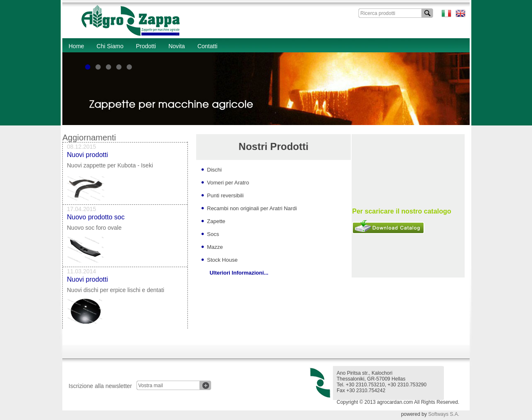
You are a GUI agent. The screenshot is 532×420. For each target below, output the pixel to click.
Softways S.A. (444, 414)
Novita (177, 46)
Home (76, 46)
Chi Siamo (110, 46)
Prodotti (146, 46)
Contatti (207, 46)
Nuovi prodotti (87, 156)
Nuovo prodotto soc (96, 219)
